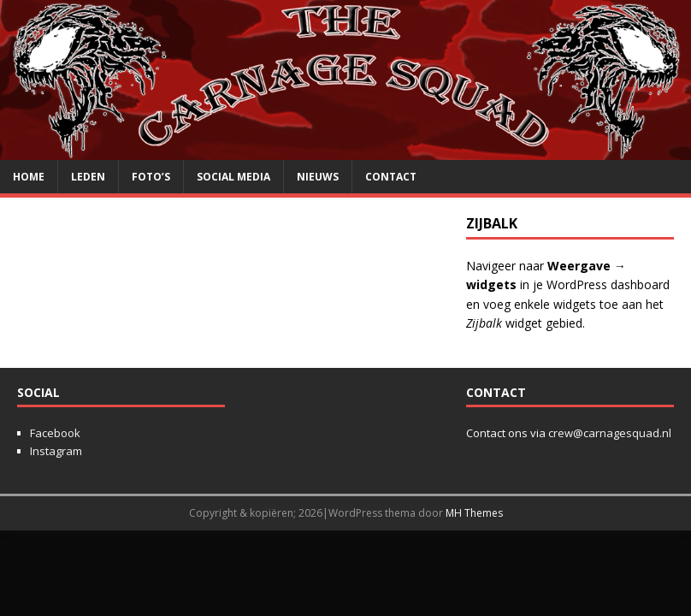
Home (29, 177)
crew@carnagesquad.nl (610, 433)
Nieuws (318, 177)
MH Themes (474, 513)
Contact (391, 177)
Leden (88, 177)
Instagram (56, 451)
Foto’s (151, 177)
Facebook (55, 433)
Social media (233, 177)
